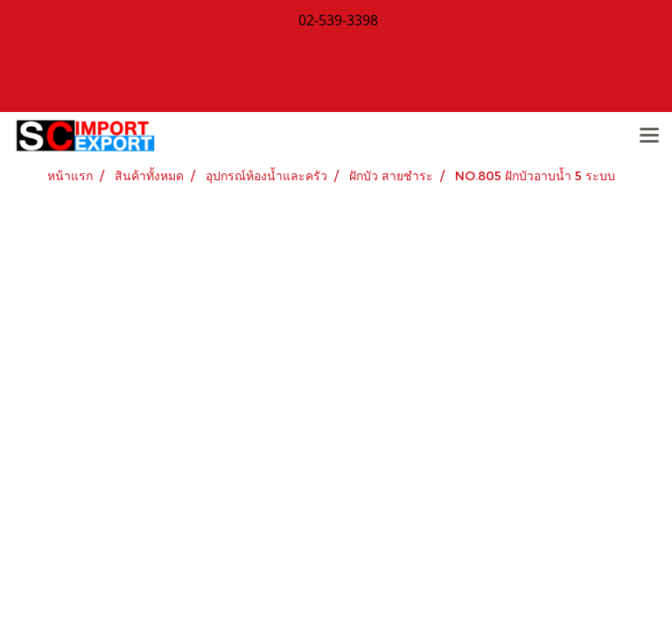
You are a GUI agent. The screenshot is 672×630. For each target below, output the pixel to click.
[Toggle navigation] (649, 136)
